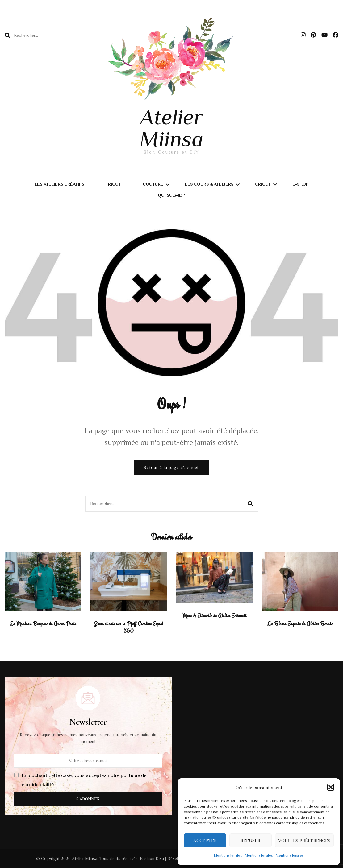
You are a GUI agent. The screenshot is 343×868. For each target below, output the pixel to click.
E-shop (300, 184)
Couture (153, 184)
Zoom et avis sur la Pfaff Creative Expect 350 (129, 627)
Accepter (205, 840)
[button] (331, 787)
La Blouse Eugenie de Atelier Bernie (300, 624)
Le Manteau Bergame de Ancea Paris (43, 624)
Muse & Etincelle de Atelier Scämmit (214, 616)
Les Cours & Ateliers (209, 184)
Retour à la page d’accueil (172, 467)
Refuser (250, 840)
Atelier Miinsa (171, 128)
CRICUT (263, 184)
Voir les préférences (304, 840)
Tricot (113, 184)
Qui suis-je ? (171, 195)
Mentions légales (228, 855)
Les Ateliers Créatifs (59, 184)
